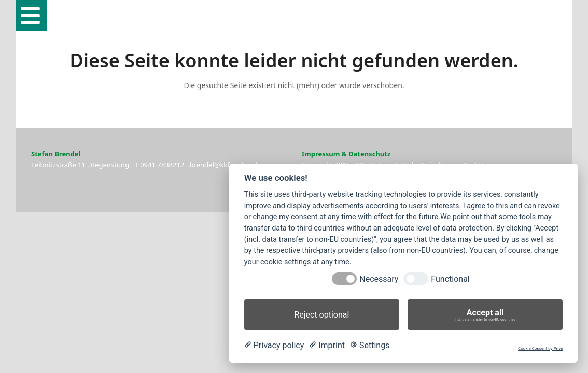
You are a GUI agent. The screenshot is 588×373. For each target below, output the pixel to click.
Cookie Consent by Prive (540, 348)
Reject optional (321, 315)
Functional (450, 279)
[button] (31, 16)
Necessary (379, 279)
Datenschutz (369, 154)
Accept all (485, 315)
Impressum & (324, 154)
